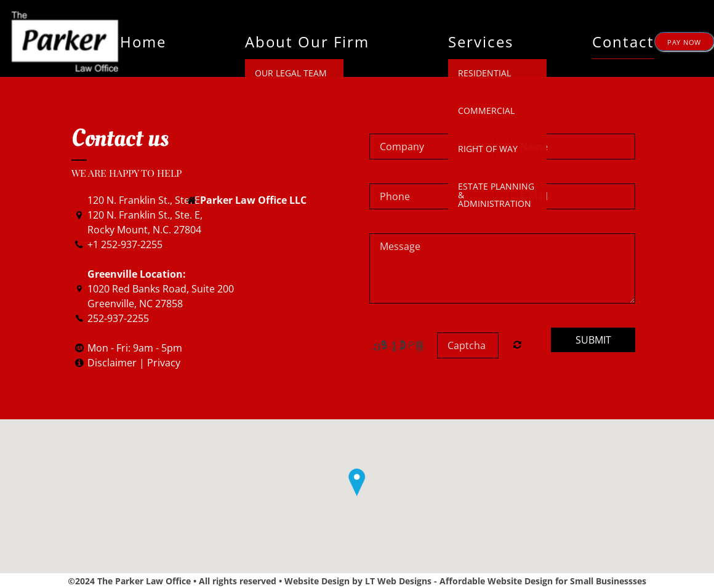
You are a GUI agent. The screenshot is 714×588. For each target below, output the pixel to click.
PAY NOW (684, 42)
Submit (593, 340)
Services (481, 42)
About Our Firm (307, 42)
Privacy (164, 363)
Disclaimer (113, 363)
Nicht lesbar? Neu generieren (517, 344)
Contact (623, 42)
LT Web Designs (398, 581)
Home (143, 42)
